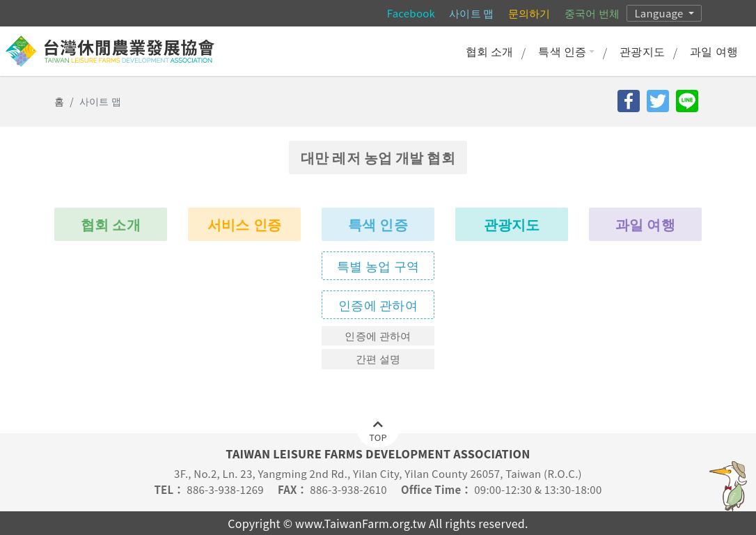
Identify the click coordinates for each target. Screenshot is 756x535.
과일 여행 (714, 51)
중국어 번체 (592, 13)
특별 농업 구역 (378, 265)
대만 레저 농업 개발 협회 (378, 157)
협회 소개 (490, 51)
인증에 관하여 (378, 304)
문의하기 (529, 13)
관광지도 (642, 51)
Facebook (411, 13)
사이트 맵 (472, 13)
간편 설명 (378, 358)
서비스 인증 (244, 224)
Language (660, 13)
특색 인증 (566, 51)
